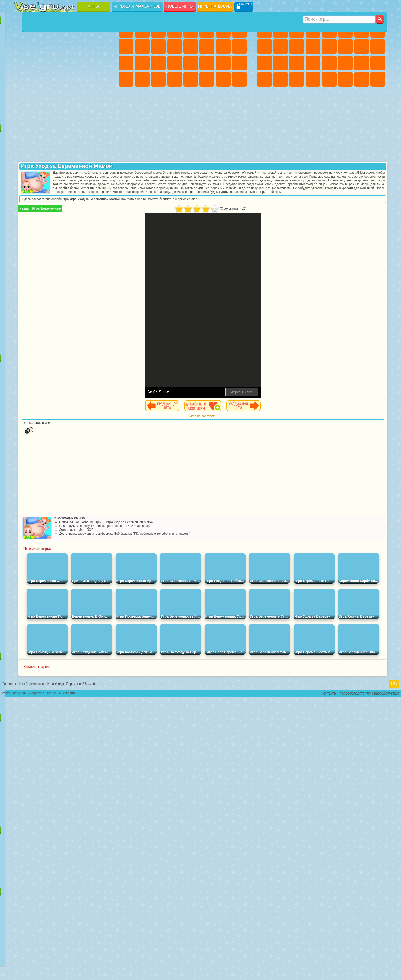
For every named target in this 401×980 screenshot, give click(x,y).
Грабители (313, 63)
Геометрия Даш (54, 47)
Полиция (264, 63)
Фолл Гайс (38, 220)
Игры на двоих (215, 6)
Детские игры (63, 715)
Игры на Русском (86, 63)
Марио (86, 187)
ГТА (345, 63)
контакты (329, 976)
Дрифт (378, 63)
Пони (126, 30)
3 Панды (86, 171)
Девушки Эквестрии (142, 30)
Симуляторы (54, 30)
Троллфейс (54, 155)
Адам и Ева (38, 204)
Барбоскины (54, 187)
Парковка (264, 30)
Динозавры (22, 79)
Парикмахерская (191, 47)
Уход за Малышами (239, 63)
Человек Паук (103, 187)
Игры (93, 6)
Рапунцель (126, 63)
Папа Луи (223, 47)
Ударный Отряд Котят (70, 187)
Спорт (70, 47)
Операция (175, 63)
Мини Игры (54, 79)
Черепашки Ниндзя (264, 47)
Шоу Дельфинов (70, 171)
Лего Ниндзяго (86, 138)
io (103, 47)
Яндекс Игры (22, 47)
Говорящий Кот (70, 138)
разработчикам (387, 976)
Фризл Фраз (22, 204)
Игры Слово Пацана (103, 253)
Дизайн (126, 79)
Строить (70, 112)
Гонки (345, 47)
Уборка (142, 79)
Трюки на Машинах (86, 79)
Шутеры (281, 79)
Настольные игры (63, 653)
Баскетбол (103, 96)
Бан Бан (38, 269)
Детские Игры (70, 30)
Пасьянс (70, 63)
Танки (313, 30)
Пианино (158, 79)
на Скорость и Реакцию (70, 79)
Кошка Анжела (126, 47)
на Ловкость (103, 30)
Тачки (103, 171)
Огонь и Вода (158, 30)
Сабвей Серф (22, 171)
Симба (86, 253)
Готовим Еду (191, 79)
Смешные (86, 47)
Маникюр (158, 63)
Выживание (297, 63)
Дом (223, 79)
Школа (86, 96)
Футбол (281, 30)
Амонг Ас (70, 220)
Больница (142, 63)
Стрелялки (313, 79)
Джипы (345, 79)
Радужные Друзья (38, 253)
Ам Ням (54, 171)
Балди (38, 236)
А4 (22, 236)
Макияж (191, 63)
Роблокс (86, 236)
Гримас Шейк (70, 269)
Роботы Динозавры (281, 63)
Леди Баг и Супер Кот (70, 155)
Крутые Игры (70, 96)
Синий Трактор (22, 220)
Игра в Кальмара (103, 220)
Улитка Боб (22, 155)
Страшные (22, 63)
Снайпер (362, 47)
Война (54, 112)
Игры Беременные (142, 216)
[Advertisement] (63, 313)
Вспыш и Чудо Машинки (22, 187)
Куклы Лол (239, 79)
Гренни (54, 236)
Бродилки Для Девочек (223, 30)
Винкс (175, 79)
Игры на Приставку (86, 112)
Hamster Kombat (86, 269)
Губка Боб (38, 138)
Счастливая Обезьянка (70, 204)
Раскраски (239, 30)
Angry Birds (38, 171)
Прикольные (38, 79)
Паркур (362, 79)
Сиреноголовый (54, 220)
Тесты (191, 30)
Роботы (378, 47)
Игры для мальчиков (137, 6)
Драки (329, 47)
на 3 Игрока (38, 96)
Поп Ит (38, 47)
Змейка (103, 79)
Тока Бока (54, 253)
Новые (22, 30)
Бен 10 (362, 63)
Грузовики (313, 47)
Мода (223, 63)
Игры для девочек (184, 17)
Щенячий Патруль (54, 138)
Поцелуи (207, 47)
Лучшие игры (63, 17)
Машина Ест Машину (329, 63)
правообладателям (355, 976)
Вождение (22, 112)
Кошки (158, 47)
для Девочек (38, 30)
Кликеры (54, 63)
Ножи (103, 63)
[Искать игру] (339, 7)
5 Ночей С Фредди (103, 138)
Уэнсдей (22, 269)
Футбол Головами (38, 112)
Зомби (329, 30)
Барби (175, 30)
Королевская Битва (345, 30)
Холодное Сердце (142, 47)
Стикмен (297, 47)
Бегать (297, 79)
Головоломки (22, 96)
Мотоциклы (281, 47)
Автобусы (264, 79)
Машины (378, 30)
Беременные (239, 47)
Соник (38, 187)
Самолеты (329, 79)
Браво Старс (86, 220)
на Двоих (86, 30)
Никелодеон (54, 96)
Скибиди (54, 269)
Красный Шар (38, 155)
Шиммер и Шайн (54, 204)
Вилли (22, 138)
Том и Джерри (86, 204)
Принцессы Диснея (207, 63)
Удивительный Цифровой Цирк (103, 269)
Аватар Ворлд (70, 253)
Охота (378, 79)
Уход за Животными (207, 79)
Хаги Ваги (70, 236)
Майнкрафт (362, 30)
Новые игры (180, 6)
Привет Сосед (22, 253)
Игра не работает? (250, 424)
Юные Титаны (103, 204)
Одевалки (175, 47)
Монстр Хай (207, 30)
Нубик (103, 236)
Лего (103, 155)
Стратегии (297, 30)
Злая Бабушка (86, 155)
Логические (38, 63)
